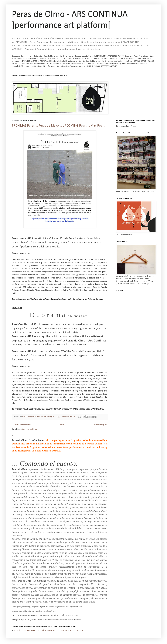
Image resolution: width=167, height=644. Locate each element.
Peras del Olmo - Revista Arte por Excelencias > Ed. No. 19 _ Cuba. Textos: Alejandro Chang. (49, 630)
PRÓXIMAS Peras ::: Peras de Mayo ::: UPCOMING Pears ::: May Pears (58, 126)
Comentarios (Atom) (30, 429)
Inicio (62, 425)
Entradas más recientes (22, 425)
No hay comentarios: (69, 417)
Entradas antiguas (100, 425)
